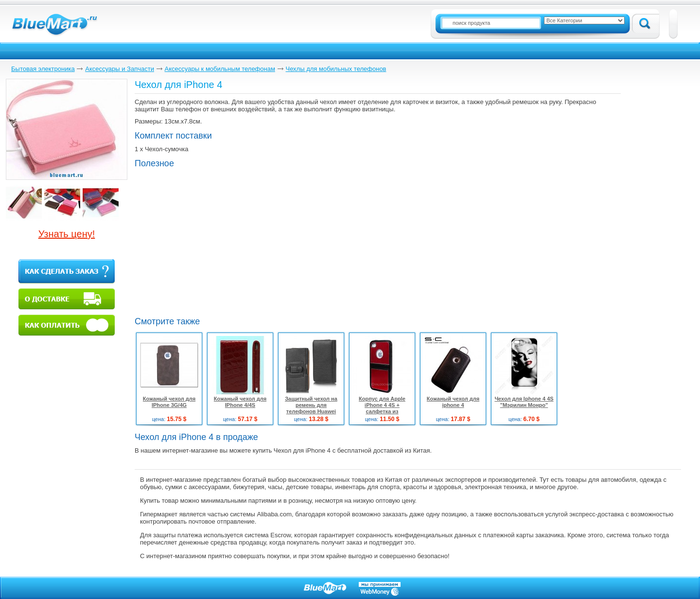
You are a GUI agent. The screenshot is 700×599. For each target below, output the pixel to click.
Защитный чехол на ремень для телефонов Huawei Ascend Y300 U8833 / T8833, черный (311, 411)
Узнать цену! (67, 234)
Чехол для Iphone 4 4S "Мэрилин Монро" (524, 402)
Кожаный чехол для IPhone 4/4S (240, 402)
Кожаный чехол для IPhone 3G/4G (169, 402)
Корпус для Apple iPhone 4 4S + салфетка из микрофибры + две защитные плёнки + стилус (382, 414)
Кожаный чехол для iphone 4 (453, 402)
